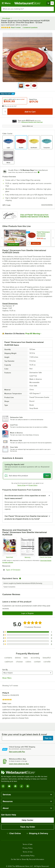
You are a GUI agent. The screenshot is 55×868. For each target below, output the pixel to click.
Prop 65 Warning (33, 334)
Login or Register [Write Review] (27, 613)
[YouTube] (9, 786)
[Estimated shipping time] (39, 172)
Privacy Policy (33, 485)
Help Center (27, 820)
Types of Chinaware (20, 570)
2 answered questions (30, 28)
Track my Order (28, 827)
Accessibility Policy (28, 856)
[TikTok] (22, 786)
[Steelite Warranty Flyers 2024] (27, 548)
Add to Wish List (28, 126)
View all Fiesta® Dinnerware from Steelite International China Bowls (35, 216)
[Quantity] (5, 112)
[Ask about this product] (27, 476)
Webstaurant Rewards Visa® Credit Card (32, 122)
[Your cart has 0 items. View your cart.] (50, 3)
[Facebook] (15, 786)
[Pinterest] (28, 786)
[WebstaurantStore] (27, 772)
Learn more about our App (19, 764)
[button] (21, 86)
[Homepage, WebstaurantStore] (27, 3)
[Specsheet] (9, 548)
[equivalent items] (20, 578)
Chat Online (14, 833)
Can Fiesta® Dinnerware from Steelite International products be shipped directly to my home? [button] (26, 518)
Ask (47, 476)
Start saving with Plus (17, 752)
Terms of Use (22, 485)
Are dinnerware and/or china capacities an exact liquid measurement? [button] (25, 497)
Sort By (5, 670)
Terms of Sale (27, 844)
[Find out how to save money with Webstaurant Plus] (28, 232)
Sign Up (48, 738)
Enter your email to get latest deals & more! (24, 734)
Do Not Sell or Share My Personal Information (28, 859)
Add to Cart (36, 243)
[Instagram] (3, 786)
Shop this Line (13, 245)
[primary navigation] (6, 3)
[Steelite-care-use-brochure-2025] (46, 548)
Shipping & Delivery (37, 833)
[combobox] (27, 9)
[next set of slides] (53, 238)
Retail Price (33, 99)
